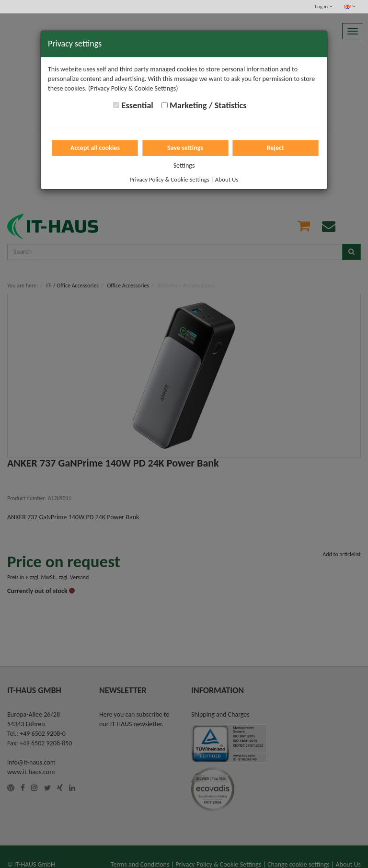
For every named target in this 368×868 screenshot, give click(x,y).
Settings (184, 166)
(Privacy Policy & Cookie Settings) (133, 88)
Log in (324, 6)
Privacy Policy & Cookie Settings (170, 179)
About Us (227, 179)
